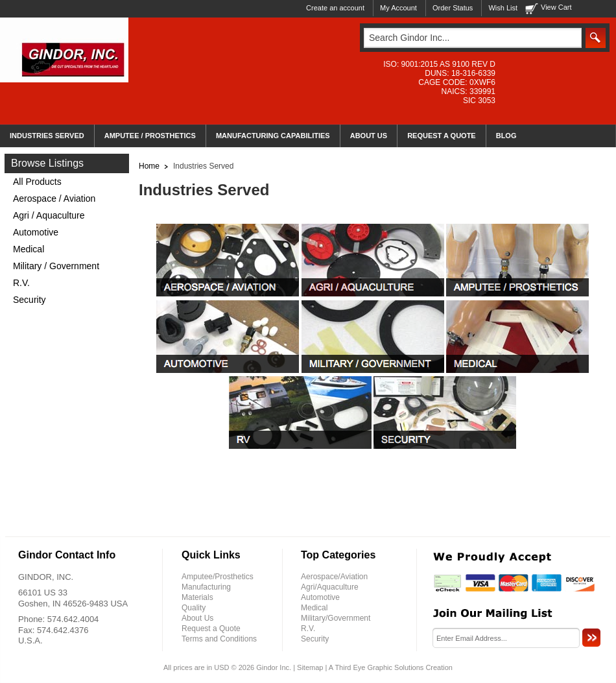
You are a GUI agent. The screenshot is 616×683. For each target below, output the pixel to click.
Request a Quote (211, 629)
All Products (37, 182)
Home (149, 166)
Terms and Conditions (219, 639)
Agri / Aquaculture (49, 215)
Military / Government (56, 266)
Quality (194, 608)
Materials (197, 597)
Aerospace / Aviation (54, 198)
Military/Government (336, 618)
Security (30, 300)
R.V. (21, 283)
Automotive (36, 232)
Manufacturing (206, 587)
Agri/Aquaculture (330, 587)
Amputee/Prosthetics (218, 577)
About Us (197, 618)
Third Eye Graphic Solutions (379, 667)
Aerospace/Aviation (334, 577)
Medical (29, 249)
